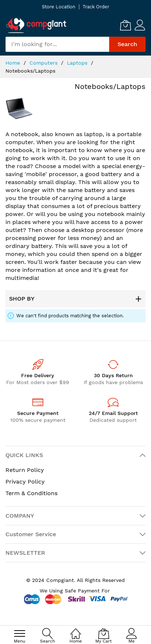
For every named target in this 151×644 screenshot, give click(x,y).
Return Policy (25, 470)
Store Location (59, 7)
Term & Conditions (31, 493)
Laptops (78, 63)
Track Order (96, 7)
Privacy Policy (25, 482)
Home (14, 63)
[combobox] (57, 44)
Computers (44, 63)
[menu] (20, 633)
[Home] (76, 630)
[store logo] (36, 25)
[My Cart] (126, 25)
